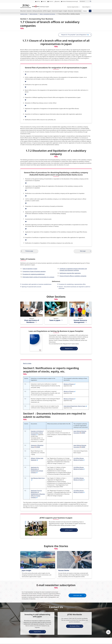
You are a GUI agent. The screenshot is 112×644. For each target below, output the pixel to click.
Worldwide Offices (75, 626)
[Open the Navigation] (23, 11)
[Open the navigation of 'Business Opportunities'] (73, 7)
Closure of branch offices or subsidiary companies (73, 276)
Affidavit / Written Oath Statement (37, 459)
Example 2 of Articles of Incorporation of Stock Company (37, 433)
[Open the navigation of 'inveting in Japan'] (86, 7)
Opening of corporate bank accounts (31, 287)
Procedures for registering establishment (34, 274)
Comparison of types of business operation (34, 271)
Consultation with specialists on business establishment (36, 284)
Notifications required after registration (70, 273)
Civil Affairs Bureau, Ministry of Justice (79, 459)
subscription (77, 595)
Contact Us (51, 1)
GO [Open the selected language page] (90, 11)
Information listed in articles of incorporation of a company (38, 277)
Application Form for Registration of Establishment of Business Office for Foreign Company (38, 494)
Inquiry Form (37, 632)
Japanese (58, 1)
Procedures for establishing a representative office (72, 284)
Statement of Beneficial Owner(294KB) (37, 446)
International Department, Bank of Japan (75, 406)
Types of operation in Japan (30, 269)
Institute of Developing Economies (70, 1)
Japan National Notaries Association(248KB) (80, 432)
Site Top (38, 1)
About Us (44, 1)
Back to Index (27, 363)
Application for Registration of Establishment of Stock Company (37, 470)
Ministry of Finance (69, 384)
